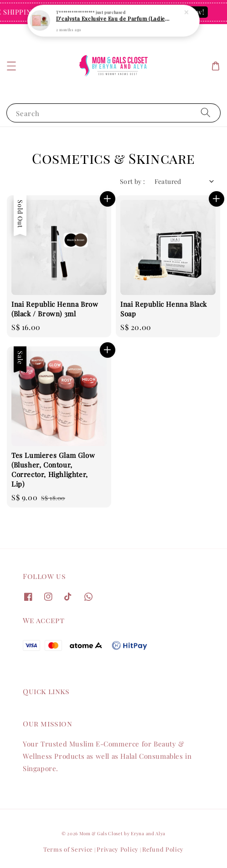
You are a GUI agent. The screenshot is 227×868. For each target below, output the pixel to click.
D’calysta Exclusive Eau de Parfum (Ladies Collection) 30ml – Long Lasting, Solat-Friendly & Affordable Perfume (114, 16)
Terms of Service (68, 849)
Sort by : (133, 181)
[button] (11, 66)
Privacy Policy (118, 849)
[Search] (206, 113)
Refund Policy (163, 849)
